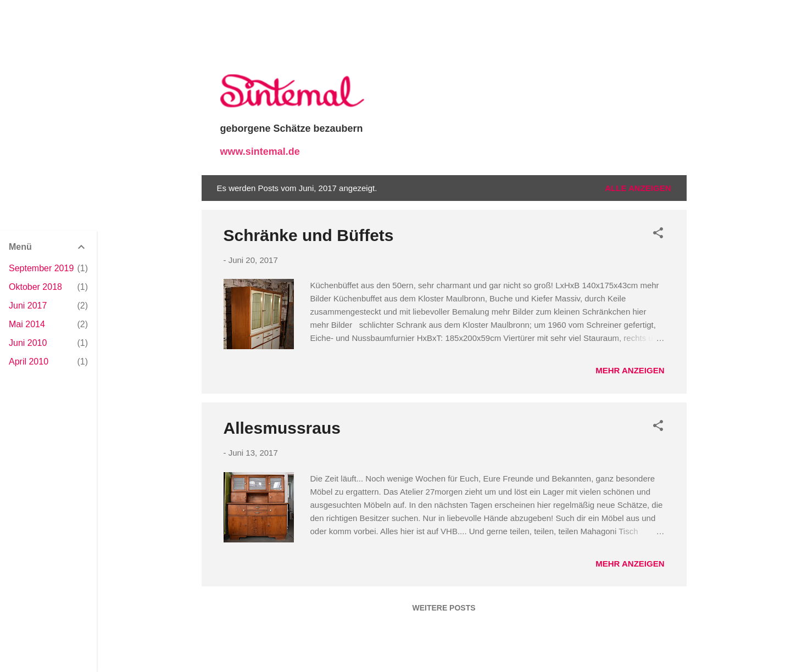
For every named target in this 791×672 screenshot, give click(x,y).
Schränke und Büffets (309, 235)
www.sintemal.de (260, 152)
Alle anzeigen (638, 188)
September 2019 (41, 268)
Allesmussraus (282, 428)
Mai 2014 (27, 324)
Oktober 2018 (35, 287)
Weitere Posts (444, 608)
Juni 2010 (28, 343)
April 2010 (29, 362)
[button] (658, 235)
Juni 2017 (28, 306)
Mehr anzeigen (630, 370)
